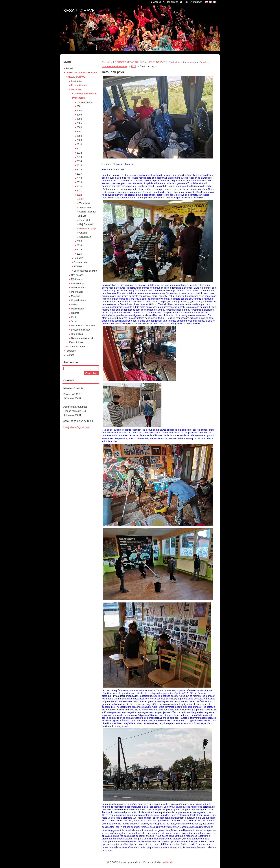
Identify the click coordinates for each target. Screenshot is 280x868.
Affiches (78, 266)
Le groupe (76, 81)
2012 (79, 153)
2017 (79, 174)
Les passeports (85, 102)
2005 (79, 123)
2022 (133, 66)
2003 (79, 115)
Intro (82, 199)
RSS (185, 2)
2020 (79, 186)
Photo (74, 317)
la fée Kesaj (77, 334)
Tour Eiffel (85, 220)
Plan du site (172, 2)
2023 (79, 241)
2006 (79, 127)
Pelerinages (77, 292)
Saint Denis (85, 207)
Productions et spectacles (182, 62)
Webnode (168, 862)
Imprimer (197, 2)
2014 (79, 161)
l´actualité (71, 351)
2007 (79, 131)
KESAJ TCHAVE (156, 62)
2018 (79, 178)
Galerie (83, 233)
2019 (79, 182)
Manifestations (79, 288)
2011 (79, 149)
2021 (79, 191)
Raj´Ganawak (86, 224)
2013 (79, 157)
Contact (70, 355)
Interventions (78, 283)
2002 (79, 110)
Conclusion (85, 237)
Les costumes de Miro (85, 271)
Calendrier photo (76, 347)
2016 (79, 170)
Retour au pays (88, 228)
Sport (74, 321)
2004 (79, 119)
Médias (75, 304)
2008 (79, 136)
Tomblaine (85, 203)
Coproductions (79, 300)
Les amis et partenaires (83, 325)
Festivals (79, 258)
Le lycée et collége (81, 330)
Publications (77, 309)
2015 (79, 165)
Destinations (80, 262)
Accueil (106, 62)
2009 (79, 140)
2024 (79, 245)
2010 (79, 144)
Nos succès (77, 275)
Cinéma (75, 313)
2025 (79, 250)
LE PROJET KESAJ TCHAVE (129, 62)
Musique (75, 296)
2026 (79, 254)
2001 (79, 106)
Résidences (77, 279)
